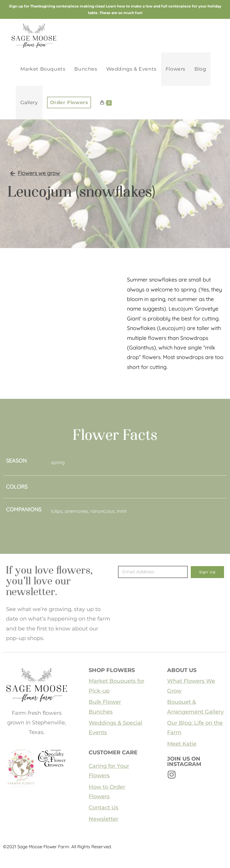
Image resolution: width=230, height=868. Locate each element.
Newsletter (103, 819)
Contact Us (103, 808)
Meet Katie (182, 744)
